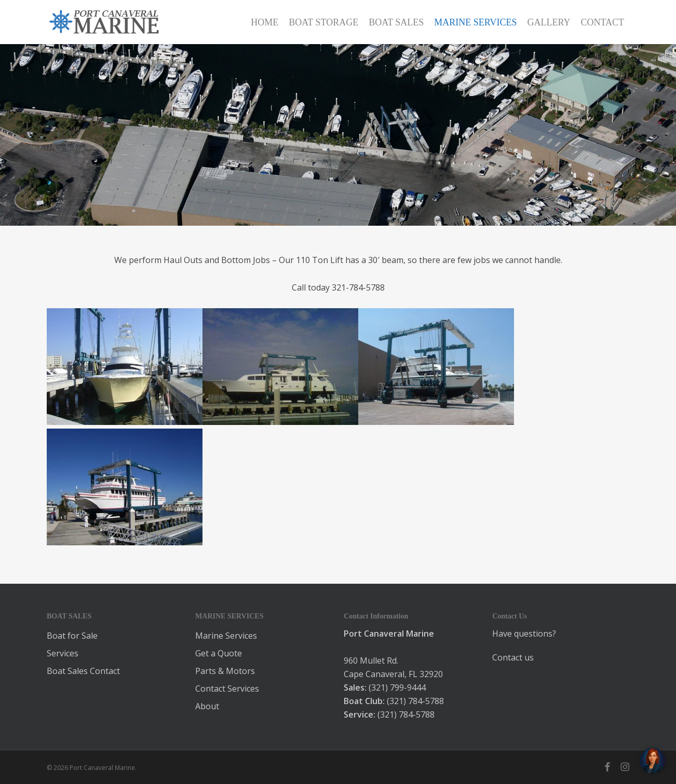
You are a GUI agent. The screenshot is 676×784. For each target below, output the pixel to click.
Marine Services (226, 636)
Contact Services (227, 689)
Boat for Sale (72, 636)
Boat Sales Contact (83, 671)
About (207, 706)
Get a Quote (219, 653)
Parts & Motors (225, 671)
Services (63, 653)
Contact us (513, 657)
